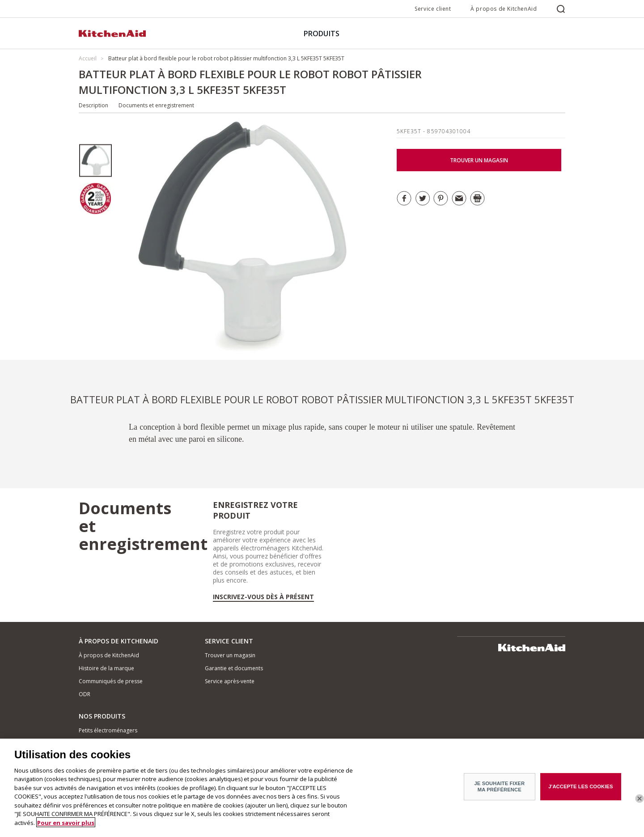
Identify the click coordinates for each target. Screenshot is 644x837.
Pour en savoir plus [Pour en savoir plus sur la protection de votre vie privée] (66, 827)
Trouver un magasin (230, 655)
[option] (95, 161)
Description (93, 105)
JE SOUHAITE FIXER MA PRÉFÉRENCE (500, 791)
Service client (433, 9)
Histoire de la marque (106, 668)
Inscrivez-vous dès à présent (263, 597)
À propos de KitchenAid (504, 9)
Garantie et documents (234, 668)
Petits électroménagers (108, 730)
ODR (85, 694)
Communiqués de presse (111, 681)
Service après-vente (230, 681)
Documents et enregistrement (156, 105)
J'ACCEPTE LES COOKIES (580, 791)
